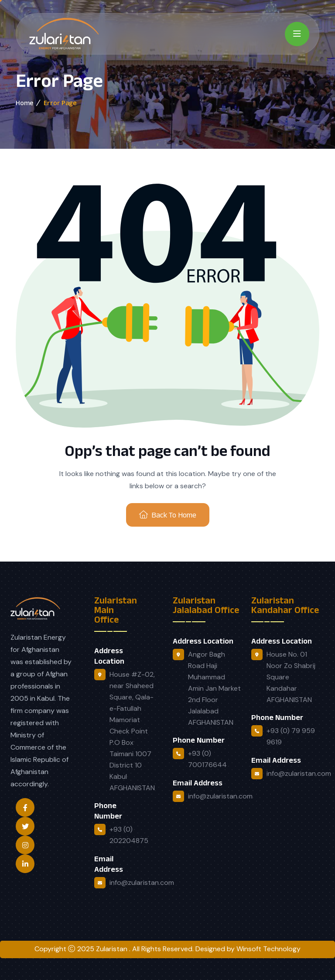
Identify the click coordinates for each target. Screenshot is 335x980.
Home (25, 103)
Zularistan (113, 949)
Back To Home (168, 515)
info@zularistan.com (142, 882)
